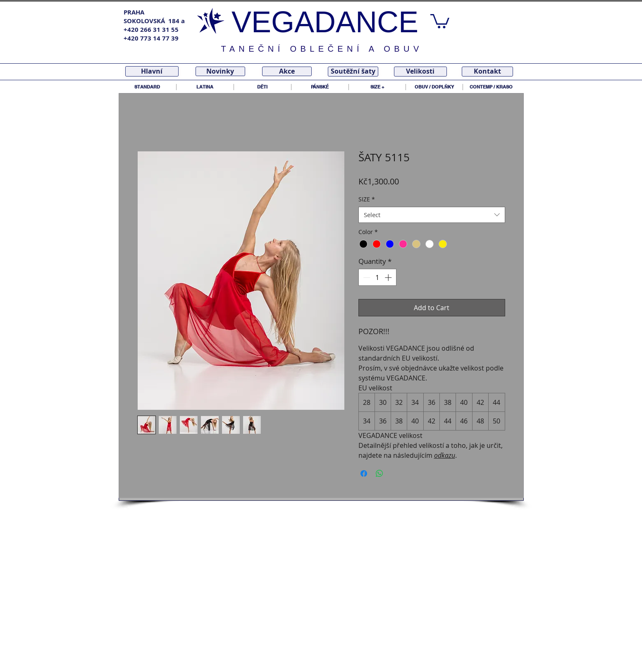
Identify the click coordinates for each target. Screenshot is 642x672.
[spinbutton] (377, 277)
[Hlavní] (152, 71)
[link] (440, 20)
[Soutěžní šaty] (353, 72)
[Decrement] (366, 277)
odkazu (445, 455)
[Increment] (389, 277)
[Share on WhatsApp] (379, 474)
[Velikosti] (420, 72)
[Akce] (287, 71)
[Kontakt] (487, 72)
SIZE (367, 199)
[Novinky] (220, 71)
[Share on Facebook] (364, 474)
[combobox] (432, 215)
